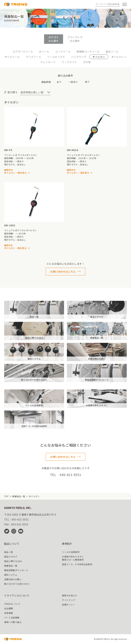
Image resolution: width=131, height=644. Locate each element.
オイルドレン (119, 57)
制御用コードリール (88, 52)
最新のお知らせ (70, 595)
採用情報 (9, 613)
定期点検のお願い (13, 579)
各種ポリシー (68, 604)
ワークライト (69, 62)
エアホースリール (23, 52)
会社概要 (9, 608)
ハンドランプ (79, 57)
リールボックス (56, 57)
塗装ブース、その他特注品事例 (77, 564)
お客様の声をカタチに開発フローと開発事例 (73, 558)
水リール (44, 52)
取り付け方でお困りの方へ (17, 584)
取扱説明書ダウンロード (16, 570)
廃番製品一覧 (19, 496)
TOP (6, 496)
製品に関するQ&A (13, 561)
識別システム (11, 575)
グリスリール (33, 57)
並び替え (12, 92)
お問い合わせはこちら (63, 272)
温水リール (112, 52)
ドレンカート (48, 62)
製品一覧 (9, 552)
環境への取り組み (13, 622)
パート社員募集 (12, 617)
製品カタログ (11, 556)
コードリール (63, 52)
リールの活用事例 (71, 552)
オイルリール (12, 57)
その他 (87, 62)
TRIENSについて (12, 604)
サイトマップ (68, 600)
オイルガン (99, 57)
